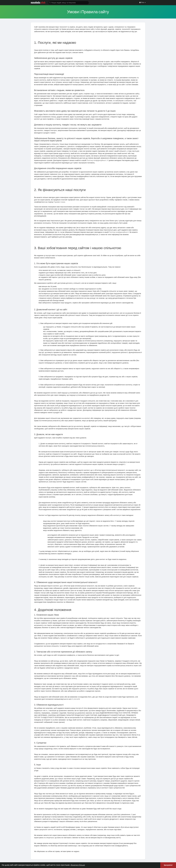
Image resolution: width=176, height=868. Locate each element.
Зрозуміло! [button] (168, 865)
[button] (69, 3)
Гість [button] (142, 2)
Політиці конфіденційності (97, 160)
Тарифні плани (59, 202)
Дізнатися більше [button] (78, 865)
